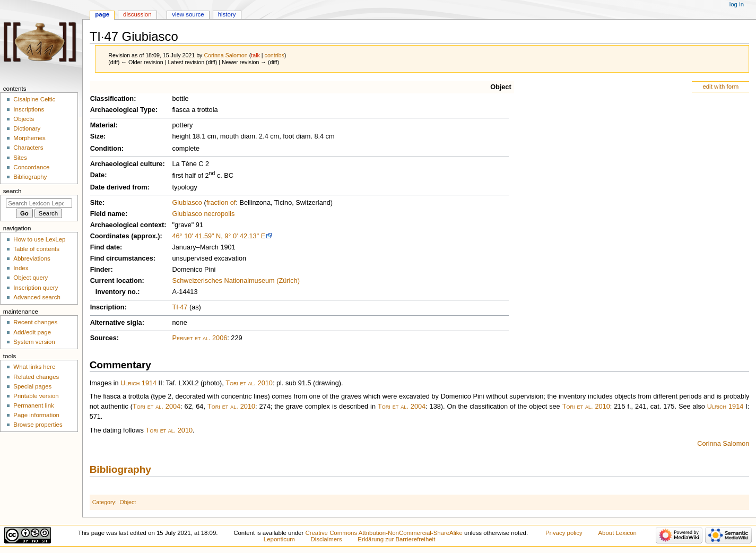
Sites (20, 158)
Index (21, 268)
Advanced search (37, 297)
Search (12, 191)
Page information (36, 415)
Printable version (36, 396)
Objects (24, 119)
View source (188, 14)
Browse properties (38, 425)
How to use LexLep (39, 239)
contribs (275, 55)
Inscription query (36, 288)
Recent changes (35, 322)
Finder (101, 270)
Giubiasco (187, 203)
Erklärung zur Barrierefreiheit (396, 539)
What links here (34, 367)
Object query (31, 278)
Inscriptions (29, 109)
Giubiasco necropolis (203, 214)
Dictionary (27, 128)
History (227, 14)
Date (98, 175)
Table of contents (36, 249)
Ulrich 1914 (138, 383)
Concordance (31, 167)
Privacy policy (564, 533)
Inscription (107, 307)
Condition (106, 149)
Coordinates (110, 236)
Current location (116, 281)
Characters (28, 148)
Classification (112, 99)
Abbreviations (32, 258)
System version (34, 342)
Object (501, 87)
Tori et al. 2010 (249, 383)
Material (103, 125)
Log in (737, 4)
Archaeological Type (123, 110)
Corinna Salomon (723, 444)
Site (96, 203)
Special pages (32, 386)
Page (102, 14)
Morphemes (29, 138)
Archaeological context (127, 225)
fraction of (221, 203)
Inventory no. (117, 292)
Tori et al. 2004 (157, 407)
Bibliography (120, 469)
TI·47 (180, 307)
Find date (105, 247)
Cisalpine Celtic (34, 99)
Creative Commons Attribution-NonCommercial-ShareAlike (384, 533)
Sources (103, 338)
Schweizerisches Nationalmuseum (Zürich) (236, 281)
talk (255, 55)
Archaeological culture (127, 164)
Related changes (36, 377)
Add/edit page (32, 332)
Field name (108, 214)
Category (104, 502)
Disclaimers (327, 539)
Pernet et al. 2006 (199, 338)
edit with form (720, 87)
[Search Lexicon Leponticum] (39, 203)
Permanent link (33, 405)
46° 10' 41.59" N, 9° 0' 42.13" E (219, 236)
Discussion (137, 14)
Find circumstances (122, 258)
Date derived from (119, 187)
